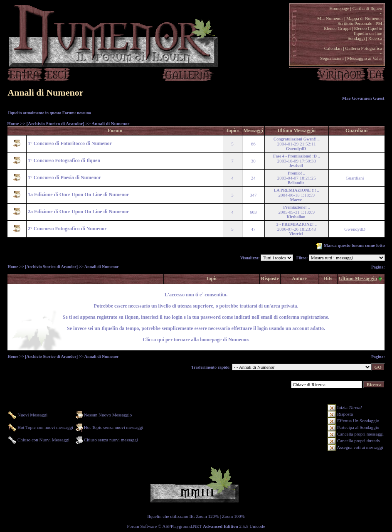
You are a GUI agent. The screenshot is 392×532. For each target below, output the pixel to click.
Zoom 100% (233, 516)
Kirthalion (296, 217)
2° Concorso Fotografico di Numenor (67, 229)
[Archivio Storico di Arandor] (55, 123)
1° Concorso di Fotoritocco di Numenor (70, 143)
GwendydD (296, 149)
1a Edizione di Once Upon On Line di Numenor (78, 195)
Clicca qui (153, 340)
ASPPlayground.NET (182, 526)
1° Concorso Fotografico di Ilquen (64, 160)
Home (13, 123)
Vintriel (296, 234)
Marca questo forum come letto (350, 245)
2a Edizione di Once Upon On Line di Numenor (78, 212)
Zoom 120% (208, 516)
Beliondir (296, 183)
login (262, 328)
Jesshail (296, 166)
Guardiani (355, 178)
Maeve (296, 200)
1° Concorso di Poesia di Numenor (64, 177)
